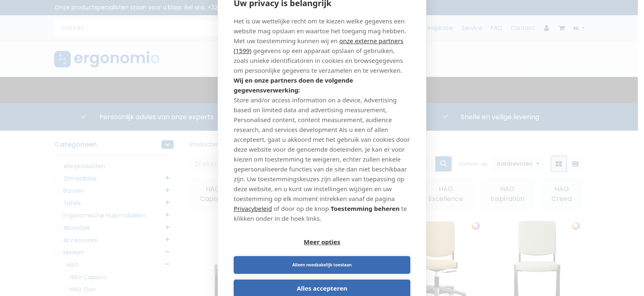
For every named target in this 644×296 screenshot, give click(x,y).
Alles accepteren (322, 277)
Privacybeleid (253, 220)
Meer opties (277, 254)
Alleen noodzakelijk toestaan (368, 254)
